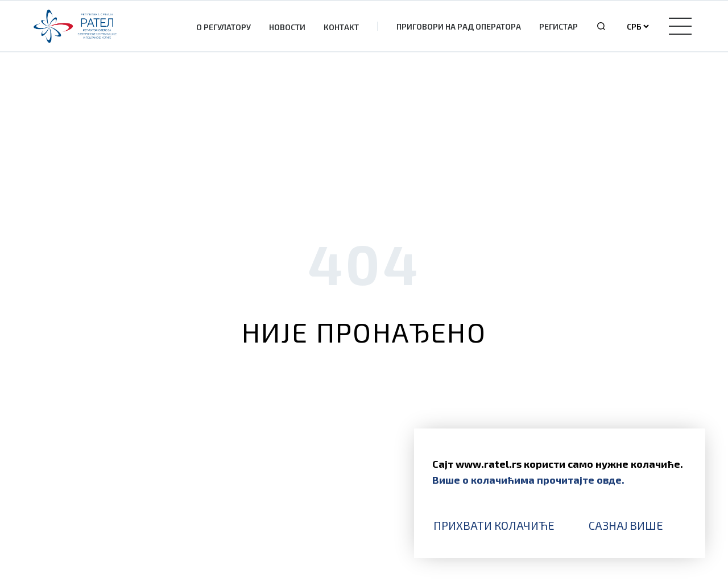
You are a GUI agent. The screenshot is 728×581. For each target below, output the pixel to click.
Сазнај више (626, 525)
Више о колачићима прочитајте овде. (528, 480)
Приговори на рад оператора (459, 26)
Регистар (559, 26)
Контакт (341, 27)
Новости (287, 27)
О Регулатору (224, 27)
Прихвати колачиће (494, 525)
